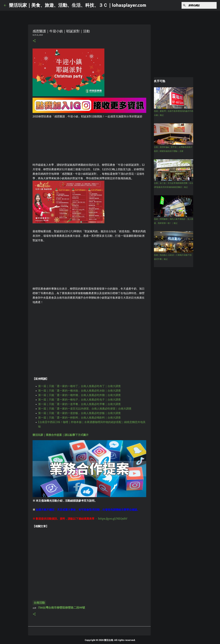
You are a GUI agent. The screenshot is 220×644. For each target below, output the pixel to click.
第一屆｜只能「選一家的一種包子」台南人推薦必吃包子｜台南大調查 (79, 400)
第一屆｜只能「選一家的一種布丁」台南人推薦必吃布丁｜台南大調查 (79, 386)
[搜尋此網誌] (202, 5)
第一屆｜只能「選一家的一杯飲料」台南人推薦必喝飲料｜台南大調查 (79, 418)
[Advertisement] (89, 138)
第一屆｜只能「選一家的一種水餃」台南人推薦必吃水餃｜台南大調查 (79, 391)
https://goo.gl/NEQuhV (113, 519)
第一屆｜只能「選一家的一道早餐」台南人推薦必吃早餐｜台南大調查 (79, 404)
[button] (34, 41)
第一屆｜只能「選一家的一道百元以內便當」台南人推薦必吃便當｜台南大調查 (85, 409)
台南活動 (39, 603)
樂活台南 (109, 640)
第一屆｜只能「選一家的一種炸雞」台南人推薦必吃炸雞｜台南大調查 (79, 395)
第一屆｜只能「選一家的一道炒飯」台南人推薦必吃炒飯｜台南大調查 (79, 413)
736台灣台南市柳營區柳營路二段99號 (62, 608)
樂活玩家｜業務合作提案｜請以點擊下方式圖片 (61, 435)
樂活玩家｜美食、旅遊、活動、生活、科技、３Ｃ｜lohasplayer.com (78, 5)
